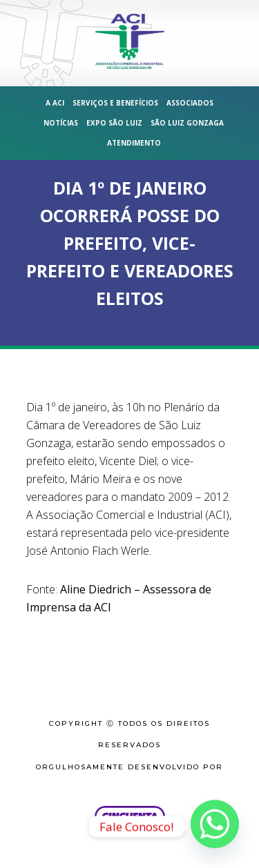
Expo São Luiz (114, 123)
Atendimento (134, 143)
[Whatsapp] (215, 827)
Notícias (61, 123)
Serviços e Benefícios (115, 103)
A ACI (55, 103)
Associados (190, 103)
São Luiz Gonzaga (187, 123)
